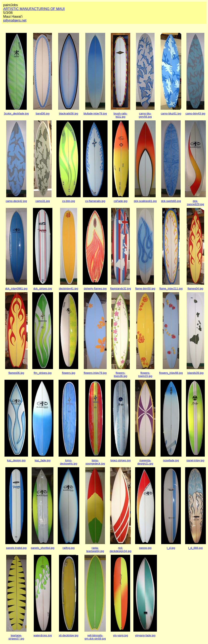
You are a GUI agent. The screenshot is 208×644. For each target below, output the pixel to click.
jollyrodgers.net (15, 20)
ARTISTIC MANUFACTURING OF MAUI (34, 9)
